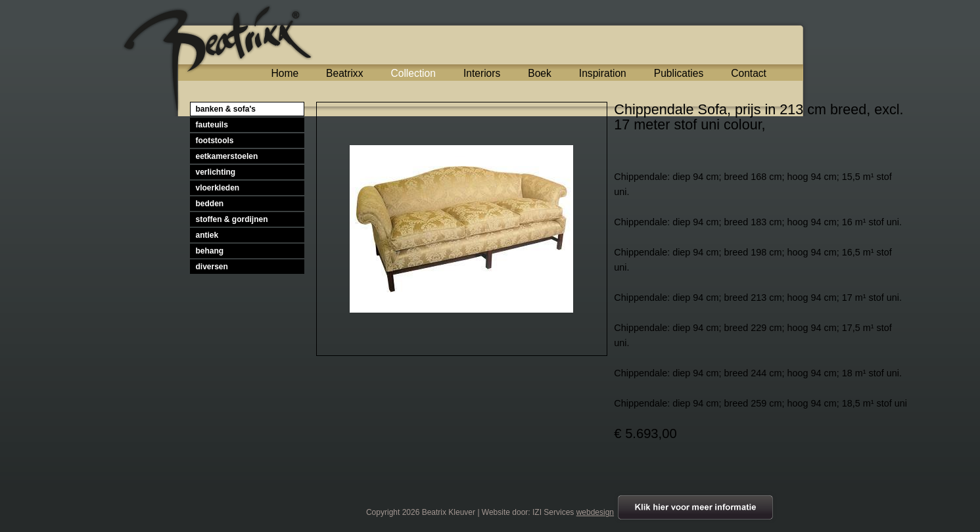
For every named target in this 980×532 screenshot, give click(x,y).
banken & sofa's (226, 109)
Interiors (482, 73)
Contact (749, 73)
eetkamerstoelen (227, 156)
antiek (207, 235)
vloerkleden (218, 188)
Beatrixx (344, 73)
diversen (212, 267)
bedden (210, 204)
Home (285, 73)
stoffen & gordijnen (232, 219)
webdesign (595, 512)
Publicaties (679, 73)
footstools (215, 141)
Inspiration (603, 73)
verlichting (216, 172)
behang (210, 251)
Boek (540, 73)
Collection (413, 73)
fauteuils (212, 125)
